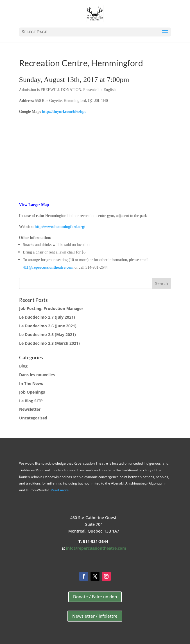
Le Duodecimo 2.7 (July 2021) (47, 317)
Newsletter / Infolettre (95, 616)
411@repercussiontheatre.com (48, 267)
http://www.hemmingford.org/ (60, 227)
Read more (60, 490)
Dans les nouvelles (37, 375)
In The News (31, 383)
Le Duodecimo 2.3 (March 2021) (49, 343)
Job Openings (32, 392)
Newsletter (30, 409)
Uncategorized (33, 418)
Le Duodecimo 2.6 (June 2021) (48, 326)
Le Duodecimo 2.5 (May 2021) (47, 334)
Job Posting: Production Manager (51, 308)
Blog (23, 366)
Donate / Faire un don (95, 597)
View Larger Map (34, 205)
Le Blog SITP (31, 401)
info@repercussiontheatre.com (96, 548)
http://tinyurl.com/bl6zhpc (64, 112)
